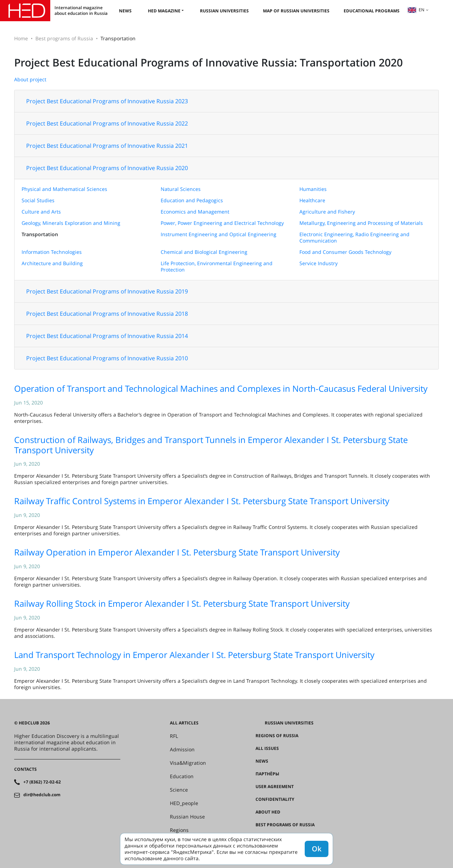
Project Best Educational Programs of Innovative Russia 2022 (107, 123)
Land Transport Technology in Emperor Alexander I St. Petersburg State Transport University (194, 655)
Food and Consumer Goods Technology (345, 252)
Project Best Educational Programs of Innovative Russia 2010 (107, 358)
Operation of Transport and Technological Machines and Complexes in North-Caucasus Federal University (221, 388)
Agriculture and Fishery (327, 212)
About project (30, 79)
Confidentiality (275, 799)
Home (21, 38)
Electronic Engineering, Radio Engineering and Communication (354, 237)
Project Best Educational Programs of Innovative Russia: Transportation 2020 (208, 62)
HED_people (184, 803)
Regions (179, 830)
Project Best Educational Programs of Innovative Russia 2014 (107, 336)
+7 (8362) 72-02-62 (42, 782)
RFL (174, 736)
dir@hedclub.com (42, 795)
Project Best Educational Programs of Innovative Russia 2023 (107, 101)
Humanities (313, 189)
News (125, 11)
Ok (317, 849)
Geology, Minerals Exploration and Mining (71, 223)
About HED (268, 812)
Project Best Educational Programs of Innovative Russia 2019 (107, 291)
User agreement (275, 787)
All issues (267, 748)
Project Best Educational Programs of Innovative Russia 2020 (107, 168)
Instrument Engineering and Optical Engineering (219, 234)
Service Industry (319, 263)
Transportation (40, 234)
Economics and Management (195, 212)
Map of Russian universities (296, 11)
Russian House (187, 817)
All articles (184, 723)
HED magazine (164, 11)
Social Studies (38, 200)
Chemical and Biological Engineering (204, 252)
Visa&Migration (188, 763)
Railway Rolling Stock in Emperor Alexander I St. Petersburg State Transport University (182, 603)
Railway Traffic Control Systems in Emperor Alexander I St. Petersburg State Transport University (202, 501)
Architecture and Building (52, 263)
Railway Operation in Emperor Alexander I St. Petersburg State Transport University (177, 552)
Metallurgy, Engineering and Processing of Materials (361, 223)
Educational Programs (372, 11)
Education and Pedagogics (192, 200)
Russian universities (224, 11)
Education (182, 776)
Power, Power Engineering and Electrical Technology (222, 223)
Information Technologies (52, 252)
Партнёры (267, 774)
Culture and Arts (41, 212)
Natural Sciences (181, 189)
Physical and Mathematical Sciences (64, 189)
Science (179, 790)
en (416, 10)
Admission (182, 750)
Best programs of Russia (64, 38)
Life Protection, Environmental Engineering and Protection (217, 266)
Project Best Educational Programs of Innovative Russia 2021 (107, 146)
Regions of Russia (277, 736)
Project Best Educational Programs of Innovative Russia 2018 (107, 314)
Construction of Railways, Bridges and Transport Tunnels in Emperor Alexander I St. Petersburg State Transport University (211, 445)
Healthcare (312, 200)
